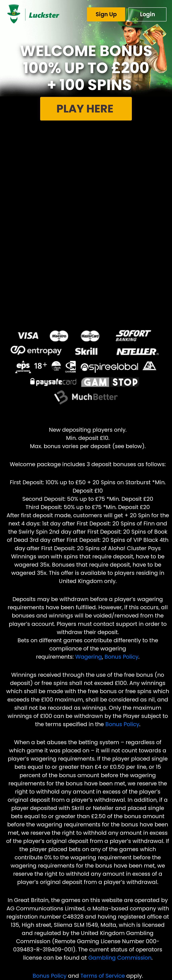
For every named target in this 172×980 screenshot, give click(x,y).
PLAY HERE (86, 109)
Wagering (89, 657)
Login (148, 14)
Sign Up (106, 14)
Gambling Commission (120, 958)
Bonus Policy (121, 657)
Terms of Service (103, 976)
